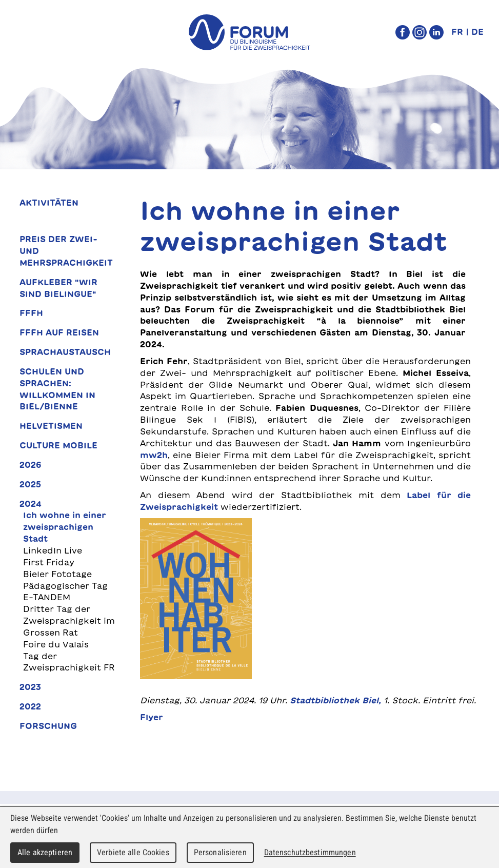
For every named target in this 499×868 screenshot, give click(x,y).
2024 (31, 504)
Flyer (152, 717)
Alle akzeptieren (45, 852)
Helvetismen (51, 426)
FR (457, 32)
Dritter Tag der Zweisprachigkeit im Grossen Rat (69, 621)
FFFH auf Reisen (59, 332)
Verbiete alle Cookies (133, 852)
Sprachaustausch (65, 352)
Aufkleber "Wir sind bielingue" (58, 288)
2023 (30, 687)
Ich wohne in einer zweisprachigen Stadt (65, 527)
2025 (30, 484)
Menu (30, 32)
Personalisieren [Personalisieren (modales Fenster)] (220, 852)
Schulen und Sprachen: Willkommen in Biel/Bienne (57, 389)
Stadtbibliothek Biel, (335, 700)
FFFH (31, 313)
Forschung (48, 726)
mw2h (154, 455)
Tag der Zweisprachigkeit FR (69, 662)
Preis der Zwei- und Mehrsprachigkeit (66, 251)
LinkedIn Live (53, 550)
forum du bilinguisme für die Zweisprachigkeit (250, 32)
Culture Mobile (58, 445)
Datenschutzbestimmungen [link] (310, 852)
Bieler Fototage (57, 574)
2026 (31, 465)
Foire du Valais (56, 644)
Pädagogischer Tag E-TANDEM (65, 592)
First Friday (49, 562)
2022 (30, 706)
